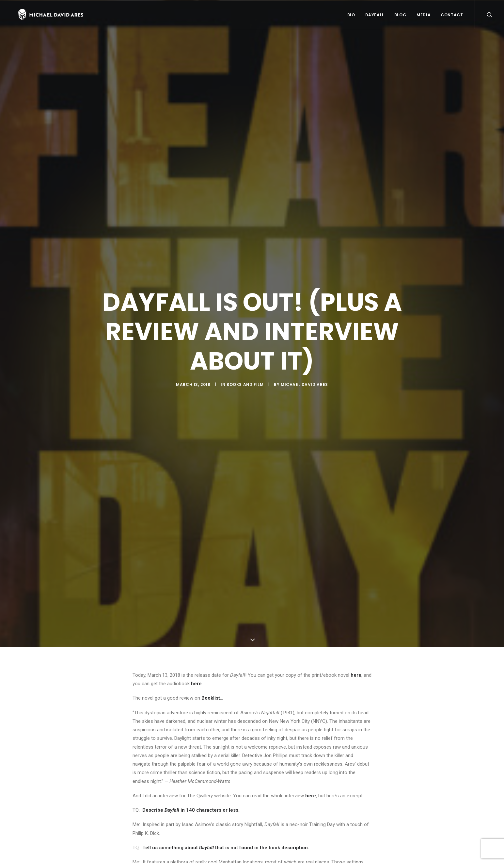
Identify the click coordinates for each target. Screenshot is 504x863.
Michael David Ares (304, 386)
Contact (452, 16)
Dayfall (375, 16)
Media (424, 16)
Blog (400, 16)
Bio (351, 16)
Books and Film (245, 386)
